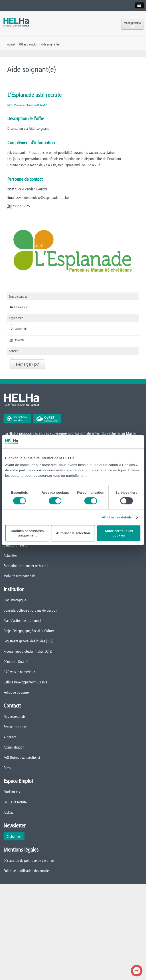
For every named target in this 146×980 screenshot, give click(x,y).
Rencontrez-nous (15, 727)
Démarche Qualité (16, 662)
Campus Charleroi (16, 545)
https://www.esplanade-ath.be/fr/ (27, 105)
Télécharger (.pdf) (27, 364)
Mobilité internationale (19, 576)
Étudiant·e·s (12, 792)
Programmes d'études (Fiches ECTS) (28, 651)
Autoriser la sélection (73, 533)
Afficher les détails (117, 517)
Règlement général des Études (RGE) (28, 641)
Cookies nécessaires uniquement (27, 533)
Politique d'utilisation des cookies (27, 871)
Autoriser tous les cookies (119, 533)
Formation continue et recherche (26, 566)
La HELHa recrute (15, 802)
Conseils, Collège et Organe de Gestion (30, 610)
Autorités (10, 737)
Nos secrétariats (14, 716)
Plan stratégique (15, 600)
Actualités (10, 555)
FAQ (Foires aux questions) (22, 757)
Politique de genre (16, 692)
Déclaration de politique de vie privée (29, 860)
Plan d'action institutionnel (22, 621)
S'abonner (14, 836)
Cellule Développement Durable (25, 682)
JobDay (8, 812)
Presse (8, 768)
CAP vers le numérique (19, 672)
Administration (14, 747)
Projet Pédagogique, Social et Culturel (29, 631)
